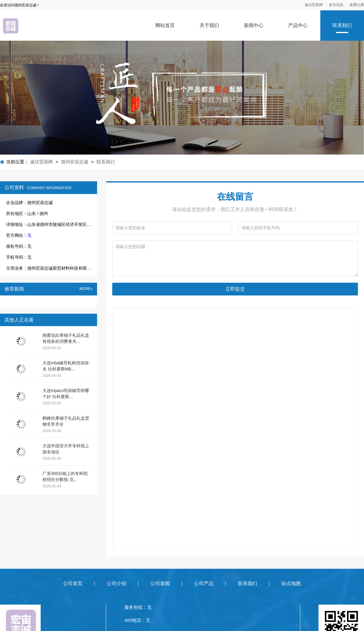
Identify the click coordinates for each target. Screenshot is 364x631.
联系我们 (342, 25)
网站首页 (165, 25)
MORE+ (86, 289)
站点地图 (291, 583)
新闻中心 (254, 25)
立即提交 (235, 289)
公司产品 (204, 583)
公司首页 (73, 583)
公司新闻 (160, 583)
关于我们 (209, 25)
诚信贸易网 (314, 5)
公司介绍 (116, 583)
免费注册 (357, 5)
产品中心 (298, 25)
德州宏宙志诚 (75, 162)
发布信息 (336, 5)
